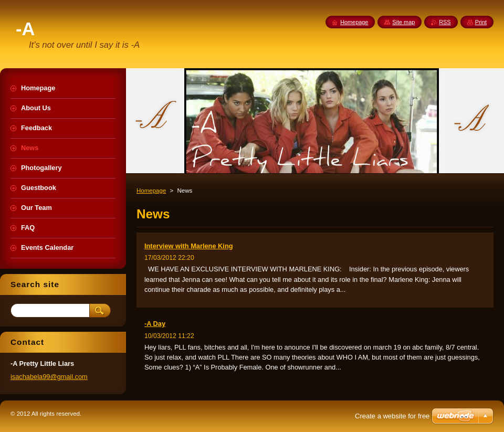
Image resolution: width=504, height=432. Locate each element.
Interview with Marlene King (189, 246)
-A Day (155, 324)
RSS (445, 22)
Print (481, 22)
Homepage (151, 191)
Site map (403, 22)
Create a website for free (392, 416)
